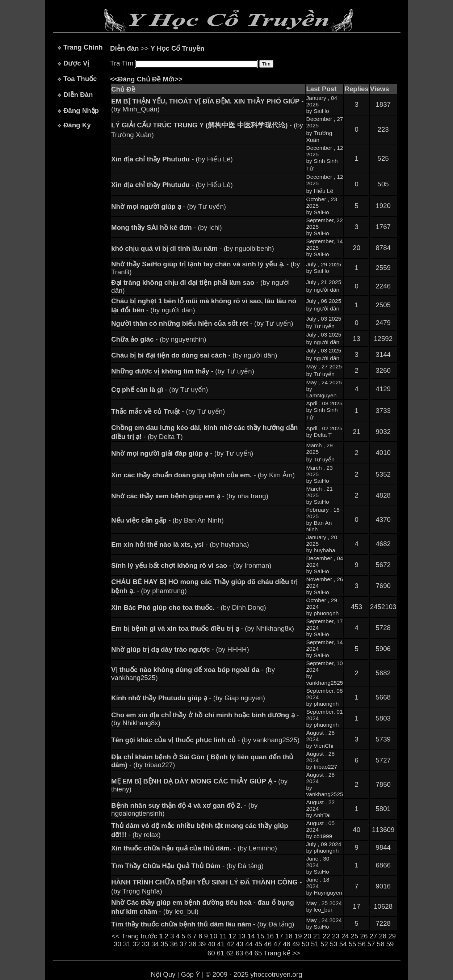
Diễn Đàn (78, 95)
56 (362, 944)
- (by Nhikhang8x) (203, 628)
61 (221, 953)
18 (289, 936)
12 (232, 936)
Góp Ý (191, 974)
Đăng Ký (77, 125)
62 (230, 953)
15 (261, 936)
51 (315, 944)
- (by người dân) (194, 355)
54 (343, 944)
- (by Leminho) (194, 848)
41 (221, 944)
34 (155, 944)
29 (392, 936)
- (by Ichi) (167, 227)
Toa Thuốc (80, 79)
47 (277, 944)
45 (258, 944)
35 (165, 944)
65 (258, 953)
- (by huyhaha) (180, 544)
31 (127, 944)
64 (249, 953)
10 (213, 936)
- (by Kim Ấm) (203, 475)
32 (136, 944)
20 (308, 936)
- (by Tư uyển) (169, 206)
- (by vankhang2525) (205, 740)
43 (240, 944)
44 (249, 944)
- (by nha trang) (190, 496)
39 (202, 944)
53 (334, 944)
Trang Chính (83, 47)
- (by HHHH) (180, 649)
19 (298, 936)
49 (296, 944)
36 (174, 944)
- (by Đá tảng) (187, 866)
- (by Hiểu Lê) (172, 159)
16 (270, 936)
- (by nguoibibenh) (193, 248)
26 (364, 936)
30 (118, 944)
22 (326, 936)
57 (371, 944)
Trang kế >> (282, 953)
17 (279, 936)
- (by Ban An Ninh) (167, 520)
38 (193, 944)
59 (390, 944)
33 (146, 944)
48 (287, 944)
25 (355, 936)
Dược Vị (76, 63)
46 (268, 944)
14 (251, 936)
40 (212, 944)
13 (242, 936)
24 (345, 936)
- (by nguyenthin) (159, 339)
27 (374, 936)
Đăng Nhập (81, 111)
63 (240, 953)
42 (230, 944)
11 (223, 936)
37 (183, 944)
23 (336, 936)
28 (383, 936)
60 (211, 953)
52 (324, 944)
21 (317, 936)
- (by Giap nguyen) (188, 698)
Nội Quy (163, 974)
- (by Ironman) (191, 565)
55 (353, 944)
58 (381, 944)
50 (305, 944)
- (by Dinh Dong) (189, 607)
